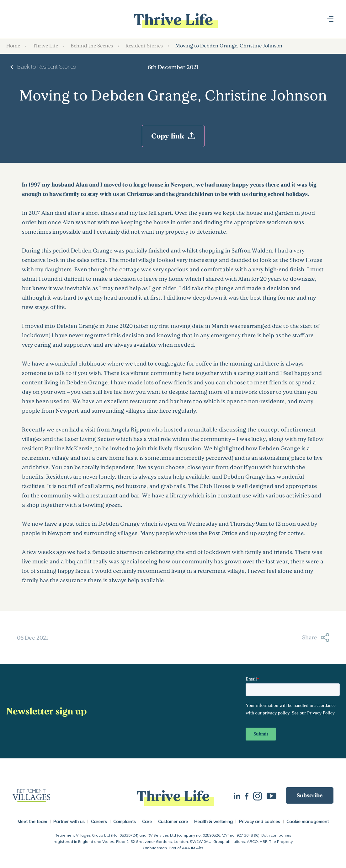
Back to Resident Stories (47, 67)
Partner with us (69, 822)
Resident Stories (144, 45)
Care (147, 822)
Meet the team (32, 822)
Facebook (247, 795)
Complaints (125, 822)
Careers (99, 822)
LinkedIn (237, 795)
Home (13, 45)
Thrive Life (45, 45)
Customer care (173, 822)
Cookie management (308, 822)
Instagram (258, 795)
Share (316, 637)
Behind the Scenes (92, 45)
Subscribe (310, 795)
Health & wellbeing (213, 822)
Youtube (271, 795)
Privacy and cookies (260, 822)
